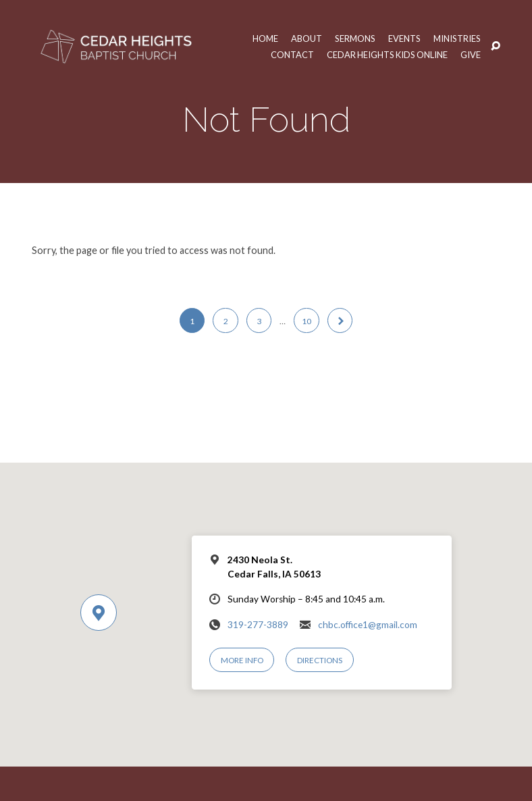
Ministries (457, 39)
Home (264, 39)
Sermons (354, 39)
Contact (290, 55)
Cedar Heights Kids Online (386, 55)
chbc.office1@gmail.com (368, 625)
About (305, 39)
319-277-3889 (258, 625)
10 (307, 321)
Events (404, 39)
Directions (320, 660)
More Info (242, 660)
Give (471, 55)
